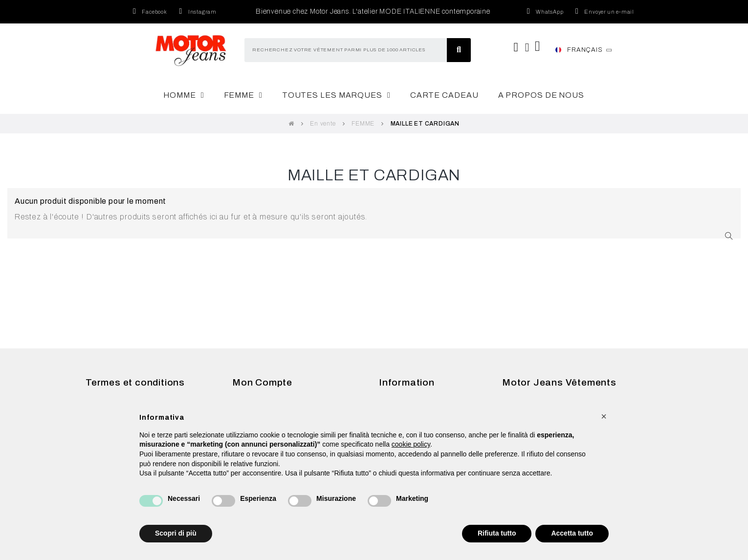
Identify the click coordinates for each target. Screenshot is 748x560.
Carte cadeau (444, 95)
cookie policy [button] (411, 444)
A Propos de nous (541, 95)
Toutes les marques (336, 95)
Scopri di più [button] (176, 533)
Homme (184, 95)
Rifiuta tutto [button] (497, 533)
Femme (243, 95)
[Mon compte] (528, 47)
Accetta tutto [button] (572, 533)
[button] (604, 416)
